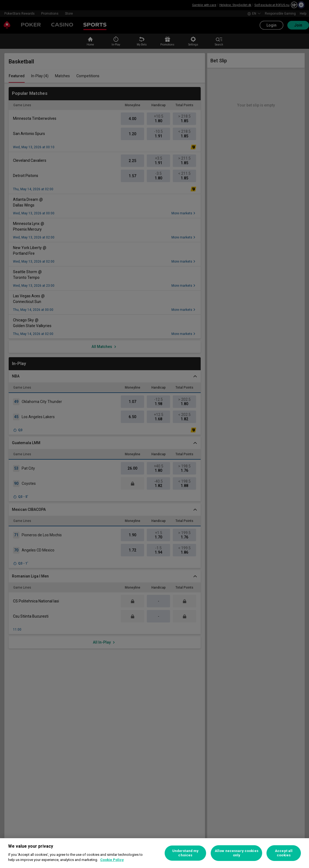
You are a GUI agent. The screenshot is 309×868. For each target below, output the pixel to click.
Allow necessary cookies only (237, 853)
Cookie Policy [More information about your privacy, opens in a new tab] (112, 860)
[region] (154, 853)
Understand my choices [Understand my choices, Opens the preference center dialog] (186, 853)
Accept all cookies (284, 853)
